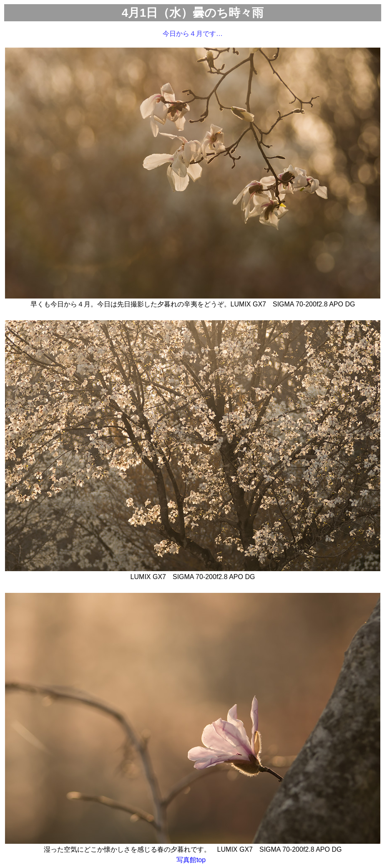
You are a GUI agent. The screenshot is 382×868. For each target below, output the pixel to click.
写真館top (191, 860)
